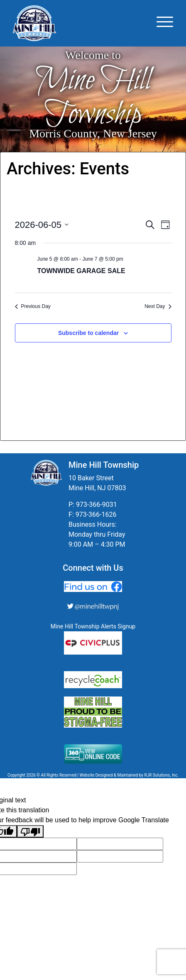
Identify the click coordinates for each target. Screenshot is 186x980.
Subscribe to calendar (88, 333)
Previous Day (33, 306)
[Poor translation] (30, 832)
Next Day (158, 306)
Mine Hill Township (93, 98)
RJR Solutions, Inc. (161, 775)
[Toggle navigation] (165, 23)
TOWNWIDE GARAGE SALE (81, 271)
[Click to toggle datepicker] (42, 225)
